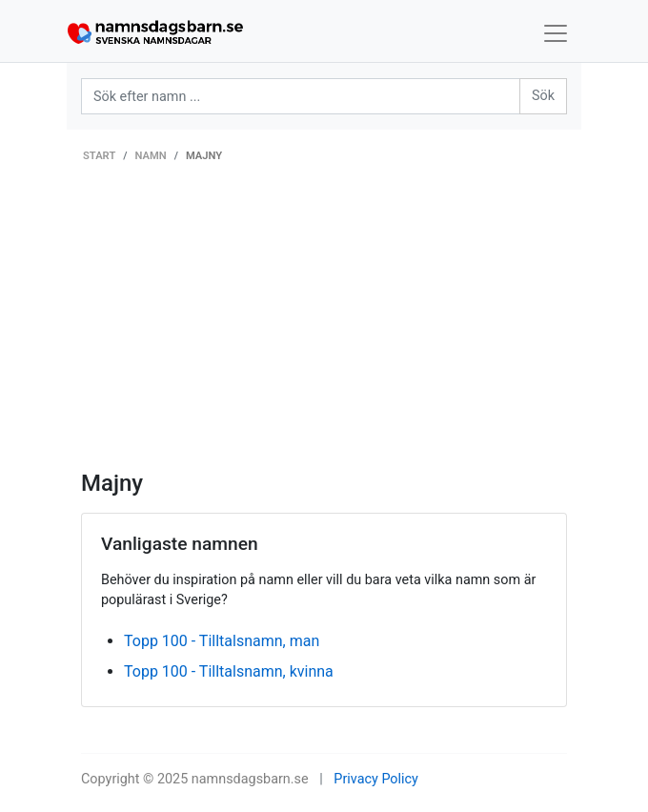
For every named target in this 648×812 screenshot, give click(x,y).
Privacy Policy (376, 779)
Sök (543, 96)
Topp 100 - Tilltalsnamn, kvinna (229, 671)
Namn (151, 156)
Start (99, 156)
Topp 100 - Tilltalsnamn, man (222, 641)
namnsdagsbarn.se (250, 779)
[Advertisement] (324, 327)
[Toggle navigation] (556, 33)
